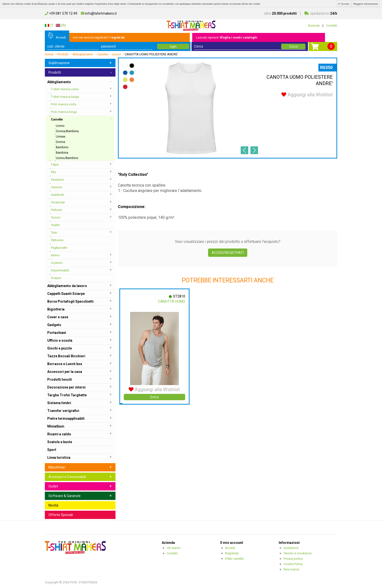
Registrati (232, 553)
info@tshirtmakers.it (99, 13)
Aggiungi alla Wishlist (307, 95)
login (173, 46)
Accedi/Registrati (228, 253)
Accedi (61, 37)
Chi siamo (174, 548)
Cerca (293, 46)
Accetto (345, 4)
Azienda (314, 25)
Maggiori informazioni (366, 4)
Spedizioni (291, 548)
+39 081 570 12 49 (61, 13)
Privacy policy (293, 559)
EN (61, 25)
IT (49, 25)
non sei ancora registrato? (99, 37)
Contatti (332, 25)
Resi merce (291, 569)
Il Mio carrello (234, 559)
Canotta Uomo (172, 301)
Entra (154, 397)
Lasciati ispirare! (227, 37)
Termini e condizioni (298, 553)
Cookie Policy (293, 564)
